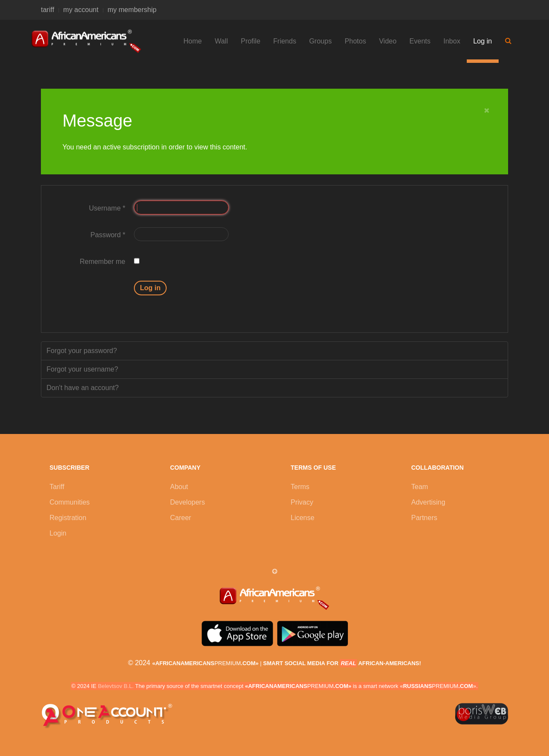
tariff (48, 10)
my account (81, 10)
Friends (285, 41)
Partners (424, 518)
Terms (300, 487)
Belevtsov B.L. (116, 686)
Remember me (102, 262)
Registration (68, 518)
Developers (188, 502)
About (179, 487)
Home (193, 41)
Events (420, 41)
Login (58, 533)
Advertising (428, 502)
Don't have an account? (83, 388)
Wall (222, 41)
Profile (250, 41)
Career (181, 518)
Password (108, 235)
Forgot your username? (82, 369)
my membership (132, 10)
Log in (483, 41)
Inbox (452, 41)
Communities (70, 502)
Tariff (57, 487)
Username (107, 208)
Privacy (302, 502)
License (302, 518)
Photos (355, 41)
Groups (320, 41)
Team (420, 487)
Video (388, 41)
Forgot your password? (82, 351)
